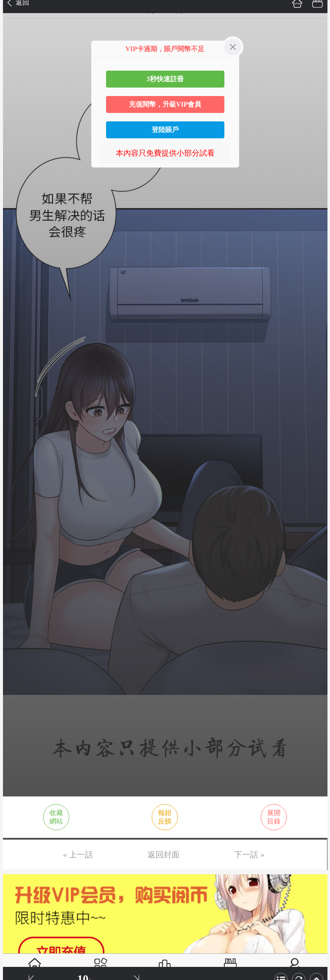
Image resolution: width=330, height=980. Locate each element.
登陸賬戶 (165, 130)
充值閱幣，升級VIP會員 (165, 104)
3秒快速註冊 (165, 79)
